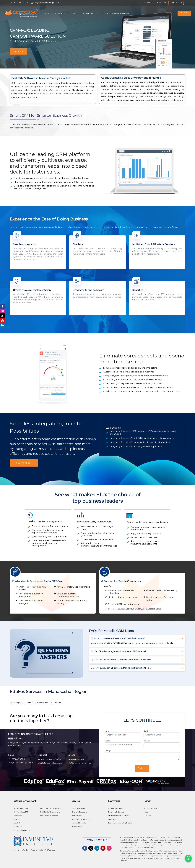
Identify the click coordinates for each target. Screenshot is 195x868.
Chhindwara (42, 703)
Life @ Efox (148, 3)
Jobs (146, 812)
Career (162, 3)
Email (146, 731)
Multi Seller (112, 819)
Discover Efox (60, 13)
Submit (142, 768)
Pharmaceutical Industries (118, 816)
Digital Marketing (79, 808)
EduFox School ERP (21, 808)
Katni (29, 703)
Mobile (107, 741)
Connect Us (97, 840)
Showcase (103, 13)
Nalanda (57, 703)
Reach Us (52, 850)
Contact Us (176, 3)
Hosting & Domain (79, 823)
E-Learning (18, 827)
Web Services (77, 816)
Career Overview (151, 808)
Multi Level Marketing (22, 830)
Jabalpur (17, 703)
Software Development (81, 812)
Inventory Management (49, 816)
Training (148, 816)
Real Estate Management (50, 812)
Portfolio (34, 850)
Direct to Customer (116, 808)
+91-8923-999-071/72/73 (49, 759)
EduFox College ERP (21, 812)
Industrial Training (121, 13)
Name (107, 731)
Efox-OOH (17, 823)
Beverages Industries (116, 812)
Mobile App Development (81, 819)
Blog (184, 13)
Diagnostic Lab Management (52, 808)
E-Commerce (88, 13)
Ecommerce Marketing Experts (120, 823)
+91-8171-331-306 (76, 759)
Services (75, 13)
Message (108, 751)
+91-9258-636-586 (16, 759)
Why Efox (25, 850)
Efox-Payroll (18, 816)
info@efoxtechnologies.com (21, 762)
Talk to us (18, 51)
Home (47, 13)
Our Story (17, 850)
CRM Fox (17, 819)
